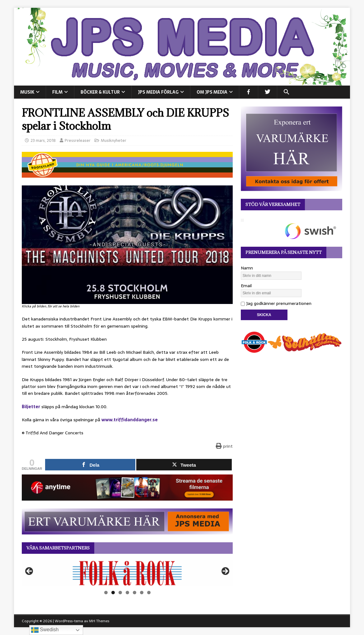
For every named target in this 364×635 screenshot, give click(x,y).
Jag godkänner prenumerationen (276, 303)
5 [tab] (135, 593)
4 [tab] (127, 593)
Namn (247, 268)
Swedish (45, 630)
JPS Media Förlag (158, 92)
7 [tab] (149, 593)
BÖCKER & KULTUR (100, 92)
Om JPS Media (212, 92)
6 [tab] (142, 593)
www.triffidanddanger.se (130, 420)
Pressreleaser (78, 140)
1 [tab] (106, 593)
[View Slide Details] (127, 573)
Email (246, 286)
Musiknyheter (114, 140)
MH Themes (99, 621)
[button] (286, 92)
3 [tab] (120, 593)
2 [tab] (113, 593)
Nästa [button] (225, 572)
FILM (57, 92)
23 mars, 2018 (43, 140)
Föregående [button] (30, 572)
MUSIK (27, 92)
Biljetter (31, 407)
